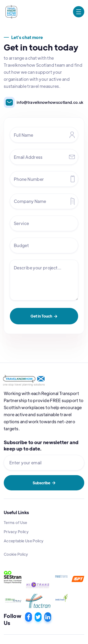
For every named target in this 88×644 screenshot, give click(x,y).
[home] (11, 12)
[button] (79, 12)
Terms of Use (15, 522)
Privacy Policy (16, 532)
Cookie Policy (16, 554)
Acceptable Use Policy (24, 541)
